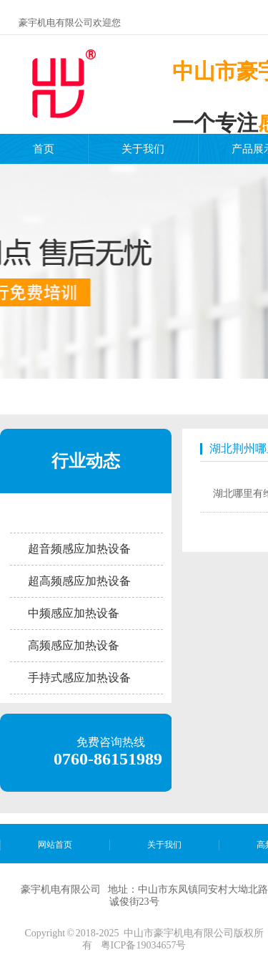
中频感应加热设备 (74, 613)
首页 (44, 149)
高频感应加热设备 (74, 645)
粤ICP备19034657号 (144, 945)
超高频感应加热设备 (79, 581)
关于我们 (143, 149)
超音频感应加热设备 (79, 549)
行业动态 (86, 461)
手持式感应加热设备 (79, 678)
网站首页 (55, 845)
